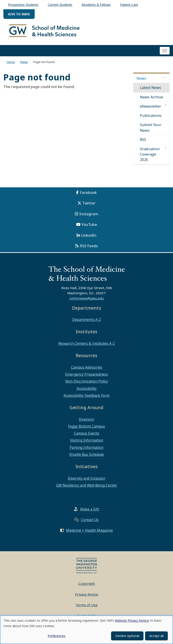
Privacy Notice (87, 596)
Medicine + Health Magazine (89, 532)
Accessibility (87, 390)
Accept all (156, 636)
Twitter (89, 205)
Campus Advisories (87, 369)
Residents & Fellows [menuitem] (96, 5)
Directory (86, 421)
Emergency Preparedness (86, 376)
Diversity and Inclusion (87, 480)
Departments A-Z (87, 322)
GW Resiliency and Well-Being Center (87, 487)
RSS (143, 142)
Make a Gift (90, 511)
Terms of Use (86, 607)
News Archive (151, 99)
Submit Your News (151, 129)
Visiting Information (87, 442)
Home (11, 64)
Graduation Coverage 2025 (150, 156)
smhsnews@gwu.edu (87, 300)
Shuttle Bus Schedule (86, 456)
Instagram (89, 216)
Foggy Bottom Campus (86, 428)
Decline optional (127, 636)
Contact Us (90, 522)
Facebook (88, 194)
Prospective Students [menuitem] (23, 5)
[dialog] (86, 630)
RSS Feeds (89, 248)
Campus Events (87, 435)
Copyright (87, 585)
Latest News (150, 90)
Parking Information (86, 449)
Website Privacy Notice (132, 620)
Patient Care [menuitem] (129, 5)
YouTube (89, 226)
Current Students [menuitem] (60, 5)
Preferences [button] (57, 636)
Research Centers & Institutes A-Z (87, 345)
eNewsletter (150, 108)
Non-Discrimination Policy (87, 383)
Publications (151, 118)
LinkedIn (89, 237)
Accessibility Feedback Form (86, 397)
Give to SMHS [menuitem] (19, 14)
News (24, 64)
